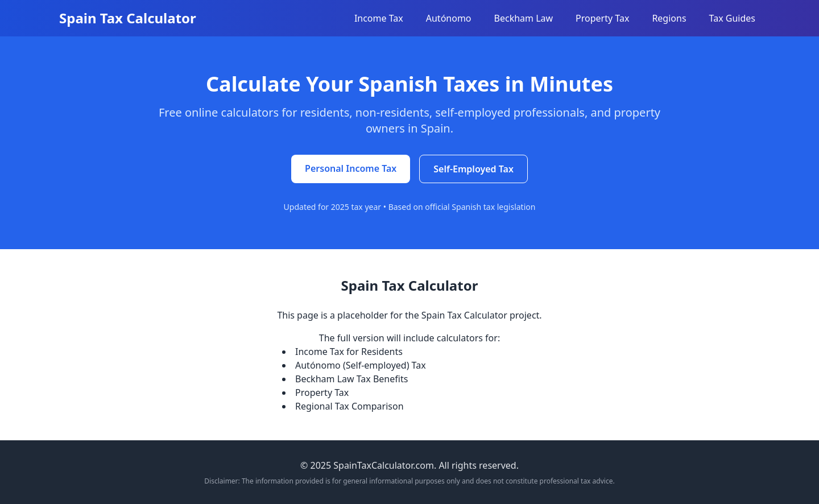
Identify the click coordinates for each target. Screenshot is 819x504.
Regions (669, 18)
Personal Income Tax (351, 168)
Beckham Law (524, 18)
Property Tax (602, 18)
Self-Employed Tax (473, 169)
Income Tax (379, 18)
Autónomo (449, 18)
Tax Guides (732, 18)
